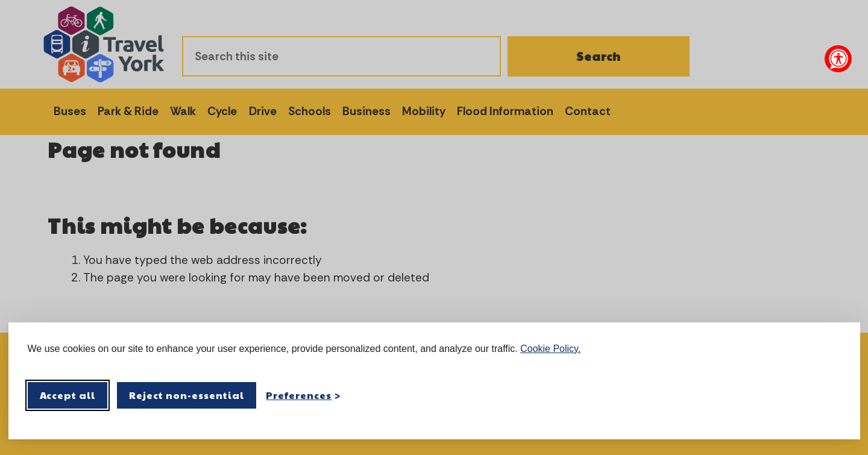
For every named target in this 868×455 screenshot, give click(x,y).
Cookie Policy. (550, 349)
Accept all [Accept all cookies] (68, 395)
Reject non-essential (187, 395)
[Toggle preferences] (303, 395)
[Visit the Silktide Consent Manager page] (834, 395)
